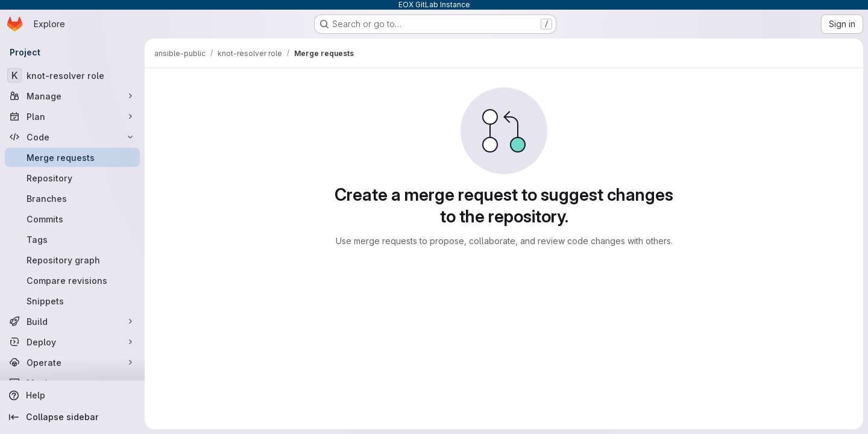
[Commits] (72, 219)
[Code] (72, 137)
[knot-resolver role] (72, 75)
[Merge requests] (72, 157)
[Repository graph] (72, 260)
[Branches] (72, 198)
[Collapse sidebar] (72, 417)
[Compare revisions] (72, 280)
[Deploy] (72, 342)
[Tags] (72, 239)
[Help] (72, 395)
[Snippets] (72, 301)
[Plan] (72, 116)
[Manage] (72, 96)
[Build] (72, 321)
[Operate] (72, 362)
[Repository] (72, 178)
